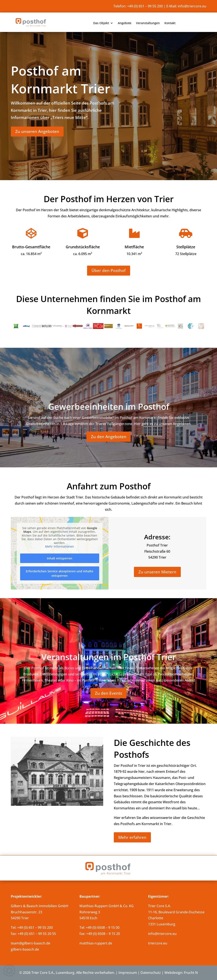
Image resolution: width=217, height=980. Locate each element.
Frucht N (191, 973)
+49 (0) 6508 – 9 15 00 (103, 928)
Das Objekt (101, 23)
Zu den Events (108, 693)
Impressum (128, 973)
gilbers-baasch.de (25, 949)
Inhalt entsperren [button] (60, 558)
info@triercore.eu (192, 6)
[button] (9, 971)
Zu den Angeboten (109, 437)
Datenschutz (151, 973)
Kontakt (170, 23)
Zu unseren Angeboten (37, 131)
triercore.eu (158, 943)
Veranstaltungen (148, 23)
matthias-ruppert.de (96, 943)
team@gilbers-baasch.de (31, 943)
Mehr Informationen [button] (60, 547)
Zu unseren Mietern (157, 572)
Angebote (125, 23)
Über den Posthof (109, 271)
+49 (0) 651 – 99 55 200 (145, 6)
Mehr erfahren (132, 837)
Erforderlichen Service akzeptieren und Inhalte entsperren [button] (60, 573)
